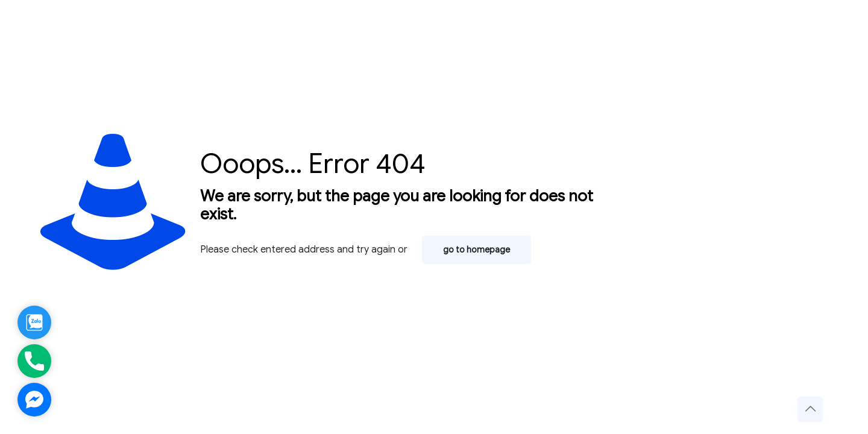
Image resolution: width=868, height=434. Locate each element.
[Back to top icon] (810, 409)
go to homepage (476, 250)
